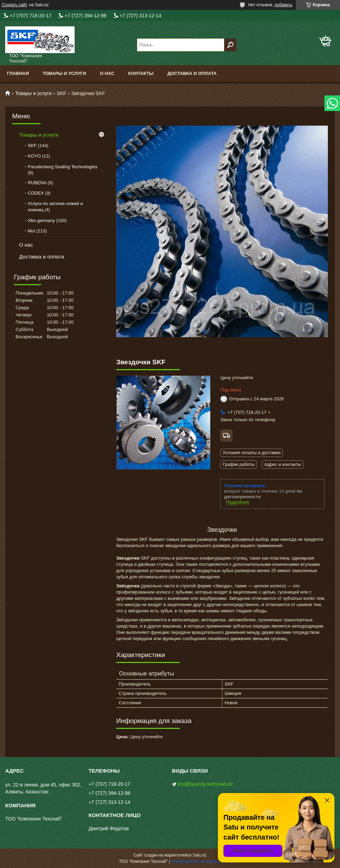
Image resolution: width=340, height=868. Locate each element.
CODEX (36, 193)
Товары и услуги (64, 73)
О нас (107, 73)
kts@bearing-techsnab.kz (205, 784)
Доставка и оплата (192, 73)
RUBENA (37, 183)
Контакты (141, 73)
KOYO (34, 156)
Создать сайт (15, 5)
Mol (31, 231)
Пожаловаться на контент (196, 861)
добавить (283, 5)
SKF (62, 93)
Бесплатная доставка (226, 436)
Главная (18, 73)
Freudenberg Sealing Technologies (63, 167)
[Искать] (230, 45)
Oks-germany (41, 220)
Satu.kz (199, 855)
